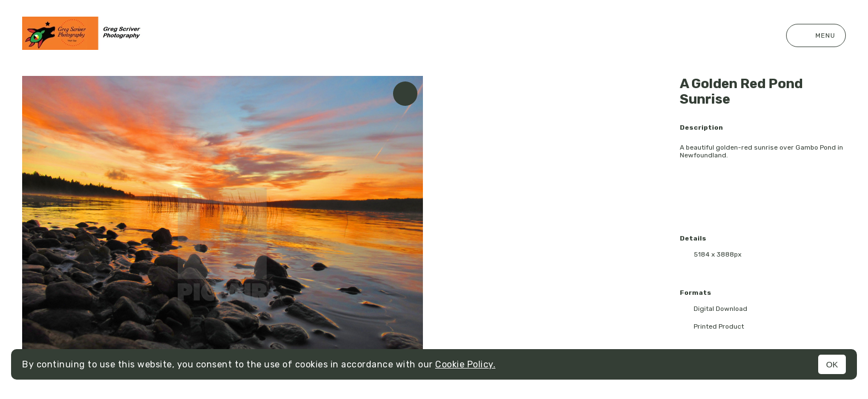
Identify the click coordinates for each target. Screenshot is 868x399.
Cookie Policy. (465, 364)
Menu (816, 35)
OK (832, 364)
